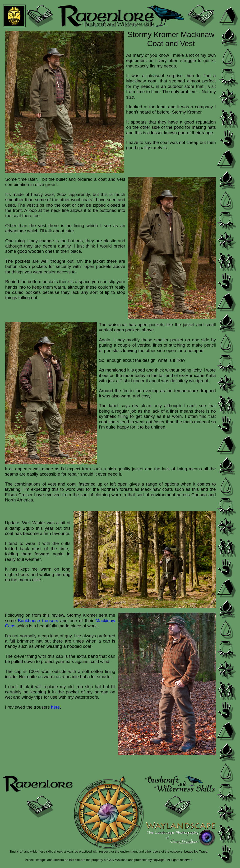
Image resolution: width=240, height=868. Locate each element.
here (55, 707)
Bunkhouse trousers (38, 621)
